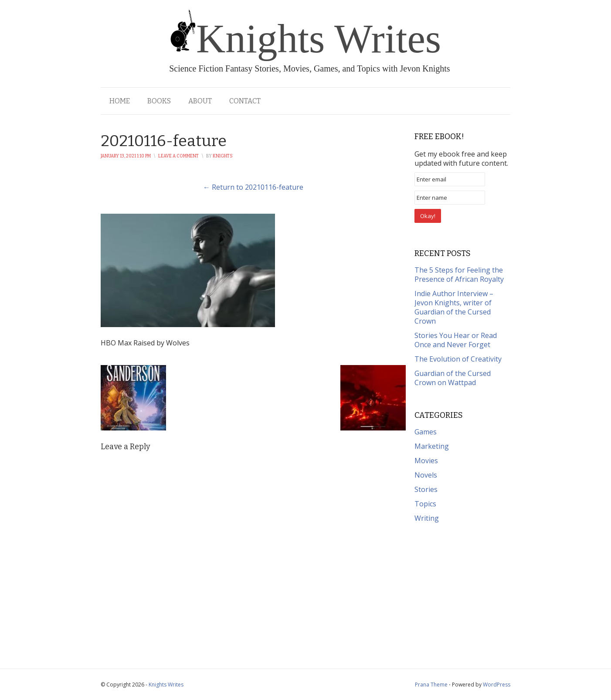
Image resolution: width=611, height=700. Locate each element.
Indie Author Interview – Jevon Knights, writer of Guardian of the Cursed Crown (454, 307)
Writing (427, 518)
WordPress (497, 685)
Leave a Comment (178, 156)
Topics (425, 504)
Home (120, 101)
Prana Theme (431, 685)
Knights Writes (166, 685)
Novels (426, 475)
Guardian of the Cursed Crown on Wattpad (453, 378)
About (200, 101)
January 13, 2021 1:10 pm (126, 156)
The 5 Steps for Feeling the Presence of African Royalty (459, 275)
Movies (426, 461)
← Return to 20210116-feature (253, 187)
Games (426, 432)
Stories (426, 489)
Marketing (432, 446)
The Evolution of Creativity (458, 359)
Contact (245, 101)
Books (159, 101)
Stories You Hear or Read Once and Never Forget (456, 340)
